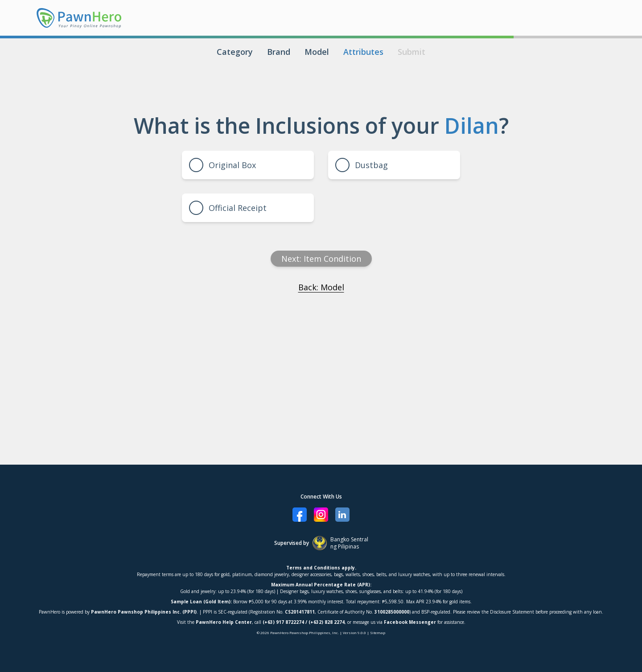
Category (235, 52)
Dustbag (362, 165)
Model (317, 52)
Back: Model (321, 287)
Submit (412, 52)
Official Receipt (228, 208)
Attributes (363, 52)
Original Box (222, 165)
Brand (279, 52)
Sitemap (378, 633)
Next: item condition (321, 259)
